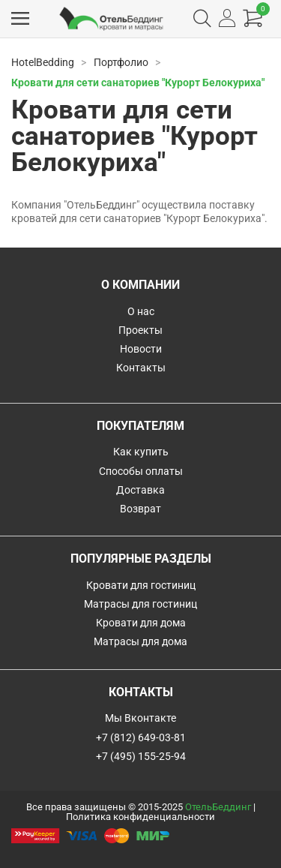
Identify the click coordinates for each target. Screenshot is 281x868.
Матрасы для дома (140, 641)
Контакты (141, 368)
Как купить (141, 452)
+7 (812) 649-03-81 (141, 737)
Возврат (140, 509)
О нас (141, 311)
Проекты (140, 330)
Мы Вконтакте (140, 718)
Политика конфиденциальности (140, 817)
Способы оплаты (141, 471)
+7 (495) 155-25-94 (141, 756)
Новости (141, 349)
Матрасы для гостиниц (140, 604)
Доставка (140, 490)
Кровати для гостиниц (141, 585)
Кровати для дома (141, 623)
